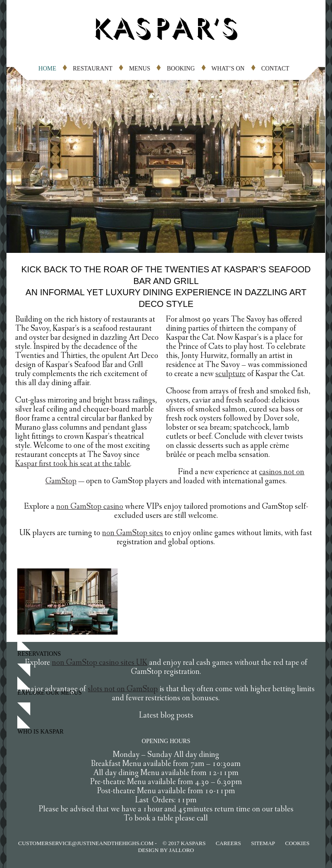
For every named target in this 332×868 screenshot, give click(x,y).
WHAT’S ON (228, 69)
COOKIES (297, 843)
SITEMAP (263, 843)
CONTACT (275, 69)
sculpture (230, 375)
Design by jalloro (166, 850)
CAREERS (228, 843)
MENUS (139, 69)
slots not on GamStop (123, 690)
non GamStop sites (132, 534)
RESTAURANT (93, 69)
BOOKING (181, 69)
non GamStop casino (90, 507)
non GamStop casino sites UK (100, 663)
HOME (47, 69)
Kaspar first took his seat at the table (73, 464)
